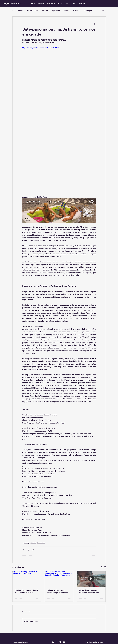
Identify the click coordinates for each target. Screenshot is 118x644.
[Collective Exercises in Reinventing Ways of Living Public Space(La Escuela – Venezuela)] (59, 579)
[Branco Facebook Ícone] (57, 642)
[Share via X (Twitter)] (28, 550)
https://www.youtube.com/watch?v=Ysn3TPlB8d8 (41, 48)
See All (103, 567)
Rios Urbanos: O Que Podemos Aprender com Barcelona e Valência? (89, 591)
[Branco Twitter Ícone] (60, 642)
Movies (45, 10)
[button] (103, 11)
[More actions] (95, 24)
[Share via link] (33, 550)
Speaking (56, 10)
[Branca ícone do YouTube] (64, 642)
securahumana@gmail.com (94, 642)
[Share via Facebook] (23, 550)
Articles (76, 10)
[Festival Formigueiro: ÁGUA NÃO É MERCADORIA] (27, 579)
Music (66, 10)
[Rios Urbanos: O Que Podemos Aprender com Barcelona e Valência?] (91, 579)
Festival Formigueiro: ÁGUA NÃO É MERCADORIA (27, 591)
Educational (41, 543)
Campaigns (87, 10)
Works (20, 10)
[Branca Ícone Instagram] (53, 642)
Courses (33, 543)
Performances (33, 10)
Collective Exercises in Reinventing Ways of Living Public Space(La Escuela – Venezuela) (58, 591)
